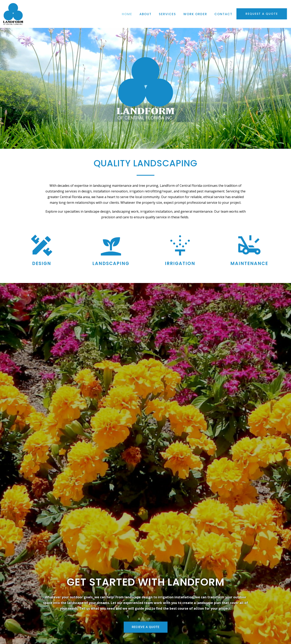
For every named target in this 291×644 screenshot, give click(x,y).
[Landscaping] (111, 245)
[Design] (42, 245)
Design (42, 263)
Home (127, 14)
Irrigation (180, 263)
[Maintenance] (249, 245)
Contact (223, 14)
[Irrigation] (180, 245)
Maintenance (249, 263)
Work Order (195, 14)
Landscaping (111, 263)
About (145, 14)
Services (167, 14)
